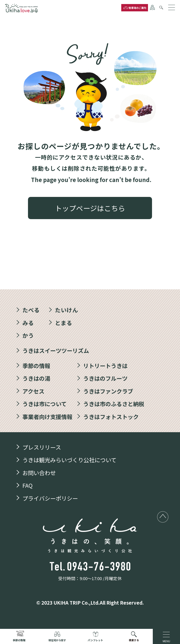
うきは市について (44, 404)
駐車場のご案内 (137, 8)
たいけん (67, 310)
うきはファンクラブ (108, 391)
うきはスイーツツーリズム (56, 351)
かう (28, 336)
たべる (31, 310)
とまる (64, 323)
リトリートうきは (105, 366)
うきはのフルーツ (105, 378)
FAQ (28, 485)
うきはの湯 (36, 378)
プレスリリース (42, 447)
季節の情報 (36, 366)
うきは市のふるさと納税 (114, 404)
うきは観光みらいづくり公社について (69, 460)
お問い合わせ (39, 473)
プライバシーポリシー (50, 498)
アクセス (33, 391)
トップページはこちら (90, 208)
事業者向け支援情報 (47, 417)
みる (28, 323)
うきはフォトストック (111, 417)
